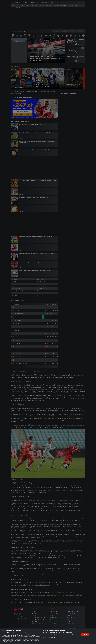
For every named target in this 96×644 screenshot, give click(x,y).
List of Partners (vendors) (49, 637)
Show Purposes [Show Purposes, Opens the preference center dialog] (85, 638)
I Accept (85, 634)
